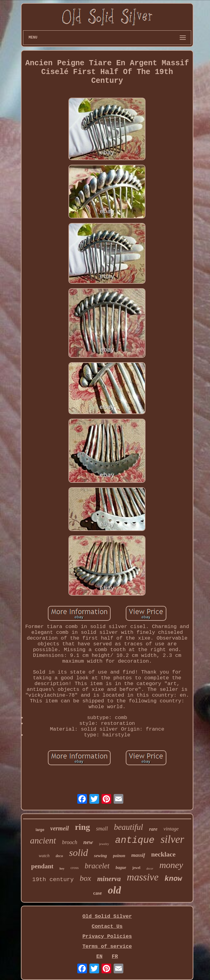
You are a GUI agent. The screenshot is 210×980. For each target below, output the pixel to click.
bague (121, 868)
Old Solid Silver (107, 916)
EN (99, 956)
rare (153, 829)
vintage (171, 829)
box (85, 878)
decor (150, 868)
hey (62, 868)
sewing (100, 856)
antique (135, 840)
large (40, 830)
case (98, 893)
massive (143, 877)
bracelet (97, 866)
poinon (119, 856)
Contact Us (107, 926)
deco (60, 856)
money (171, 865)
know (173, 879)
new (88, 842)
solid (78, 853)
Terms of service (107, 946)
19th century (53, 880)
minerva (109, 879)
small (102, 829)
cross (75, 868)
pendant (42, 866)
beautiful (128, 827)
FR (115, 956)
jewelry (104, 844)
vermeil (60, 828)
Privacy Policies (107, 936)
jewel (136, 868)
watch (44, 856)
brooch (70, 842)
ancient (43, 840)
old (114, 890)
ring (82, 827)
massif (138, 855)
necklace (163, 854)
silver (172, 839)
